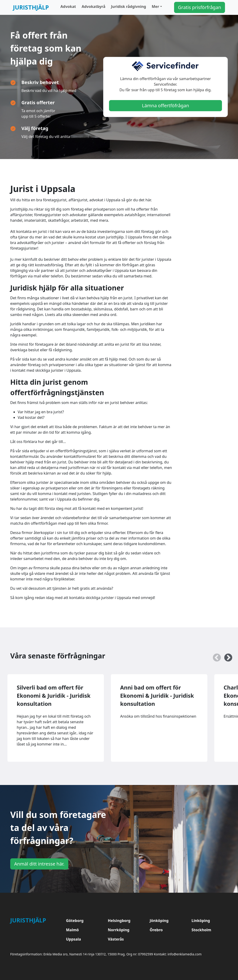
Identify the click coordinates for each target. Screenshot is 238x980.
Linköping (201, 921)
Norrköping (119, 930)
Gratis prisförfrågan (200, 7)
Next (226, 656)
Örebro (156, 930)
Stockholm (201, 930)
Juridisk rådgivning (129, 7)
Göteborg (75, 921)
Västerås (116, 939)
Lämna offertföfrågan (166, 106)
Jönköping (159, 921)
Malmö (72, 930)
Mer (155, 7)
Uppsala (73, 939)
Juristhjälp (31, 7)
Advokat (68, 7)
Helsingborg (119, 921)
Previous (215, 656)
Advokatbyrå (93, 7)
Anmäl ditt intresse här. (39, 864)
